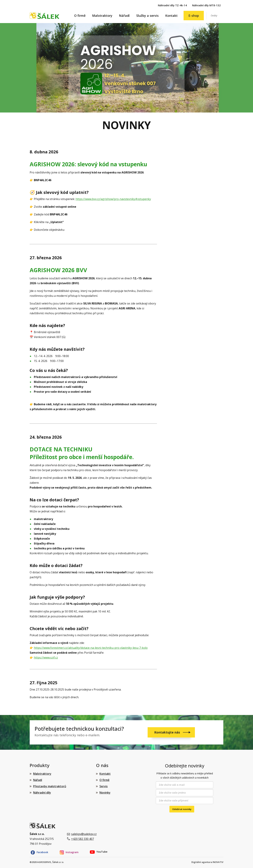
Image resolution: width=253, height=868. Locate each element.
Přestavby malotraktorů (50, 786)
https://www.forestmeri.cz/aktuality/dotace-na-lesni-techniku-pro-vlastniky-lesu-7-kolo (91, 648)
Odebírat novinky (182, 809)
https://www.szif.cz (46, 658)
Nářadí (124, 16)
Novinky (105, 793)
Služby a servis (147, 16)
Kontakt (171, 16)
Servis (104, 786)
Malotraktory (102, 16)
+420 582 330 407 (83, 839)
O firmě (80, 16)
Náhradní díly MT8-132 (206, 5)
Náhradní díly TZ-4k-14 (172, 5)
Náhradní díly (42, 793)
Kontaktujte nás (168, 732)
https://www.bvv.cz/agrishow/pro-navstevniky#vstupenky (113, 199)
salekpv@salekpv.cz (84, 834)
